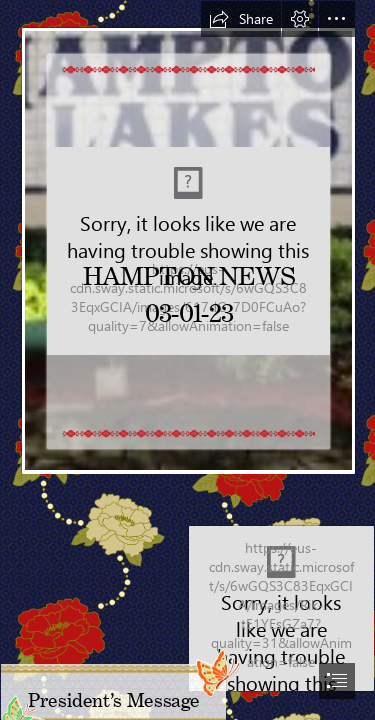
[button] (241, 19)
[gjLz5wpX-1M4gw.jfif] (187, 237)
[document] (187, 360)
